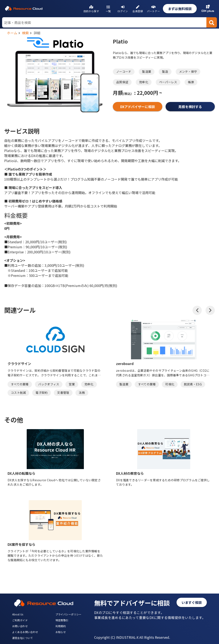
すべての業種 (20, 384)
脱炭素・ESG (193, 384)
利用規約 (61, 626)
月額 (122, 93)
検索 (26, 33)
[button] (197, 310)
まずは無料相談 (180, 9)
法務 (82, 393)
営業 (72, 384)
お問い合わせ (20, 626)
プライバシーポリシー (69, 614)
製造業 (147, 71)
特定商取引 (62, 620)
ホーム (12, 33)
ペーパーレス (168, 82)
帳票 (191, 82)
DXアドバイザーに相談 (138, 107)
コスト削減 (18, 393)
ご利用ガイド (20, 620)
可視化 (170, 384)
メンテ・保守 (188, 71)
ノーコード (124, 71)
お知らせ (61, 632)
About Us (18, 614)
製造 (165, 71)
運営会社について (23, 638)
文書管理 (63, 393)
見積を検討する (190, 107)
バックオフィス (49, 384)
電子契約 (42, 393)
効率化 (144, 82)
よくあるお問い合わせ (25, 632)
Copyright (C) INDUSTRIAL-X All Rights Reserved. (132, 637)
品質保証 (122, 82)
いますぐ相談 (192, 602)
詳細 (37, 33)
